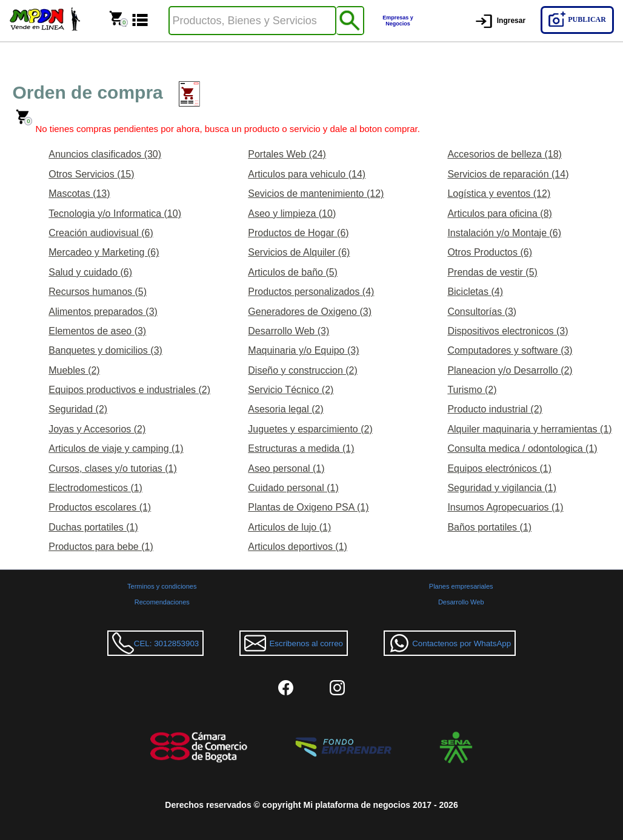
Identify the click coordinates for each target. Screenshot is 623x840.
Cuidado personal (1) (293, 488)
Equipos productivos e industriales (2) (129, 390)
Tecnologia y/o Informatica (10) (115, 213)
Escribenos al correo (294, 643)
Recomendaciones (162, 602)
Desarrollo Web (461, 602)
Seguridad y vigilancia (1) (502, 488)
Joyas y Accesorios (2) (97, 429)
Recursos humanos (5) (98, 292)
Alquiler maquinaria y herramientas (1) (529, 429)
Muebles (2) (74, 370)
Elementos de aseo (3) (97, 331)
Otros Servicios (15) (91, 174)
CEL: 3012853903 (155, 643)
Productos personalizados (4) (311, 292)
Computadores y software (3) (510, 350)
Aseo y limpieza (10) (292, 213)
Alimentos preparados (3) (103, 312)
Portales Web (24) (287, 154)
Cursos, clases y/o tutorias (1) (113, 468)
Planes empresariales (461, 586)
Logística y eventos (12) (499, 193)
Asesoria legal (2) (286, 409)
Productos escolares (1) (100, 507)
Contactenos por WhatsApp (450, 643)
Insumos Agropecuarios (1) (505, 507)
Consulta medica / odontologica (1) (522, 448)
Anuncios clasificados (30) (105, 154)
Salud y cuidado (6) (90, 272)
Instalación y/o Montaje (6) (504, 233)
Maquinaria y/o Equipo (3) (303, 350)
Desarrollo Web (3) (288, 331)
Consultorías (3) (482, 312)
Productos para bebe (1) (101, 547)
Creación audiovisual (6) (101, 233)
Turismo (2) (472, 390)
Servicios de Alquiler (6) (299, 252)
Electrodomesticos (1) (95, 488)
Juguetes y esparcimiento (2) (310, 429)
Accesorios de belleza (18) (505, 154)
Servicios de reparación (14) (508, 174)
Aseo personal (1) (286, 468)
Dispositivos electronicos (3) (508, 331)
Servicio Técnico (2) (291, 390)
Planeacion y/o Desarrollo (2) (510, 370)
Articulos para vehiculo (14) (307, 174)
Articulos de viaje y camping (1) (116, 448)
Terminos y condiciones (162, 586)
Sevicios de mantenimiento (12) (316, 193)
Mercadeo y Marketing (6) (104, 252)
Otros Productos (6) (490, 252)
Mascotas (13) (79, 193)
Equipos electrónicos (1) (499, 468)
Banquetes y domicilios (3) (105, 350)
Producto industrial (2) (495, 409)
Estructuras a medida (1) (301, 448)
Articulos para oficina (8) (500, 213)
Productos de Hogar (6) (298, 233)
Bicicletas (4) (475, 292)
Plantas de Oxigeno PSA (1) (308, 507)
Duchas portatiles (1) (93, 527)
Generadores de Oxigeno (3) (310, 312)
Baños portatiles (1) (489, 527)
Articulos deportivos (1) (298, 547)
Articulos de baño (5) (293, 272)
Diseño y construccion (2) (303, 370)
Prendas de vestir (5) (492, 272)
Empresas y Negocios (398, 21)
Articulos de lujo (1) (289, 527)
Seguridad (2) (78, 409)
